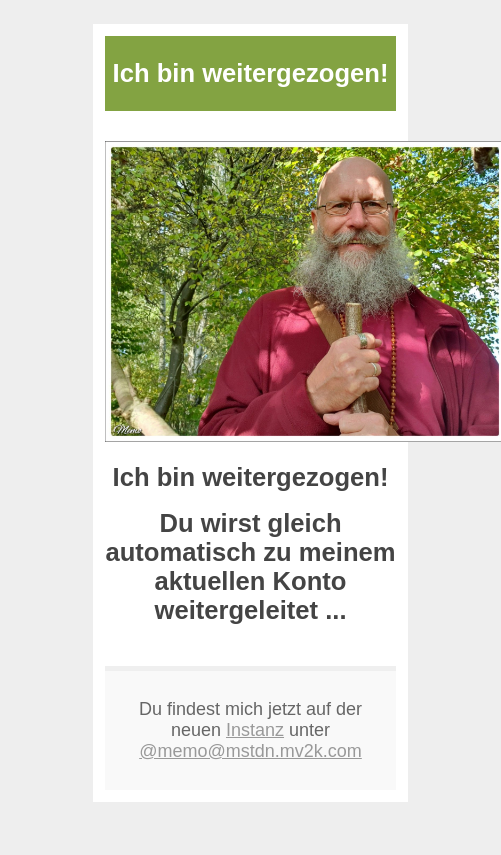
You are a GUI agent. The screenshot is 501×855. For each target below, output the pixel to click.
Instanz (255, 730)
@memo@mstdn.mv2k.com (250, 751)
